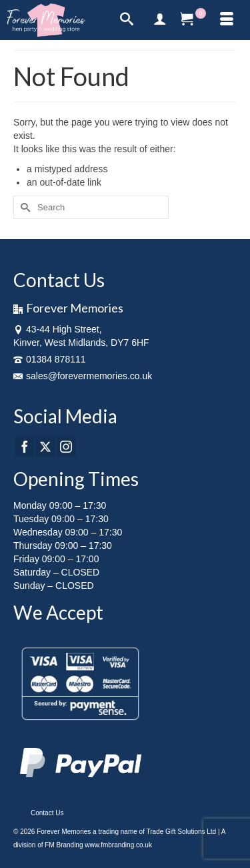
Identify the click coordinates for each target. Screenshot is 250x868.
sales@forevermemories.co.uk (83, 376)
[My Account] (160, 20)
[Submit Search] (23, 207)
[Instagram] (66, 446)
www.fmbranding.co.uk (118, 845)
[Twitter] (45, 446)
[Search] (127, 20)
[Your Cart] (193, 20)
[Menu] (227, 20)
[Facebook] (25, 446)
